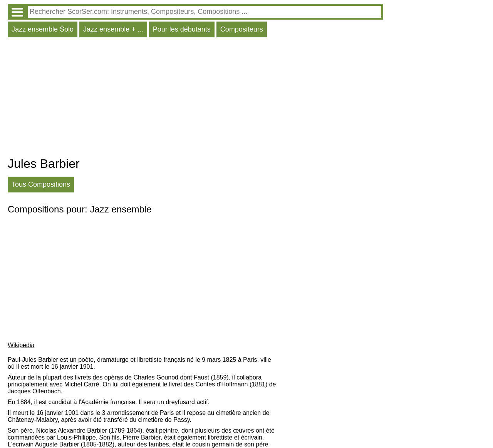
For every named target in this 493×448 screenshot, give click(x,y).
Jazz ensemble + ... (113, 29)
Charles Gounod (156, 377)
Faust (201, 377)
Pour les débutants (182, 29)
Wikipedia (21, 345)
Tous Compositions (41, 184)
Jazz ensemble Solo (43, 29)
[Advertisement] (195, 99)
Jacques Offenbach (34, 391)
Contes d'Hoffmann (221, 384)
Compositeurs (242, 29)
